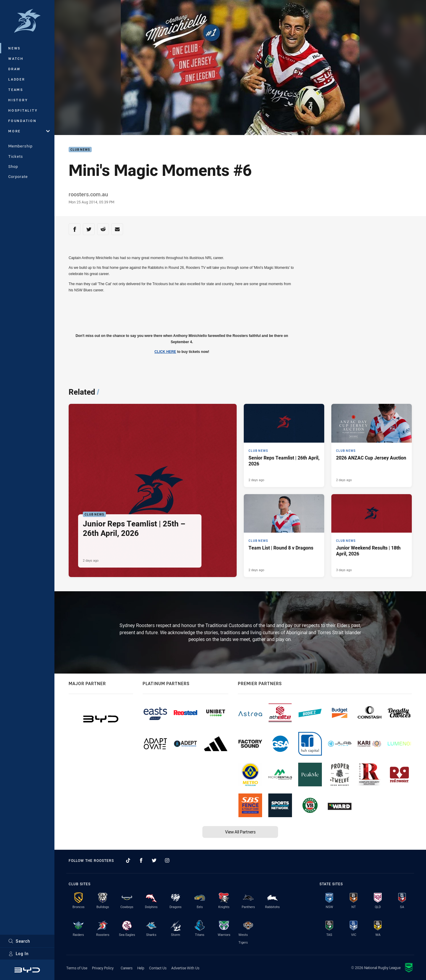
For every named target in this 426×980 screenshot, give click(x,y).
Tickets (16, 156)
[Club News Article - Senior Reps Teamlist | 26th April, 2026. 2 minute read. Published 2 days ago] (284, 445)
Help (141, 968)
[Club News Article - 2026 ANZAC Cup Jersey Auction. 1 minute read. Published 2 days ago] (372, 445)
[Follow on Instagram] (167, 860)
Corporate (18, 176)
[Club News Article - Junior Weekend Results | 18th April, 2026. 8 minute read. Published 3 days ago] (372, 536)
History (18, 100)
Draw (14, 69)
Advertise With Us (185, 968)
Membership (20, 146)
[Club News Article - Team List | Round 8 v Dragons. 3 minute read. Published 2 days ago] (284, 536)
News (14, 48)
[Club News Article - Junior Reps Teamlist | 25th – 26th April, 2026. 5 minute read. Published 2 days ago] (153, 491)
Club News (80, 150)
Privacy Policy (103, 968)
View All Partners (240, 832)
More (29, 131)
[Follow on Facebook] (141, 860)
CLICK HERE (165, 352)
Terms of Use (77, 968)
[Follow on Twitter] (154, 860)
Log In (18, 954)
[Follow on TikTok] (128, 860)
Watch (16, 58)
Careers (127, 968)
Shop (13, 166)
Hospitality (23, 110)
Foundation (22, 121)
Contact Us (158, 968)
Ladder (17, 79)
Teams (16, 90)
